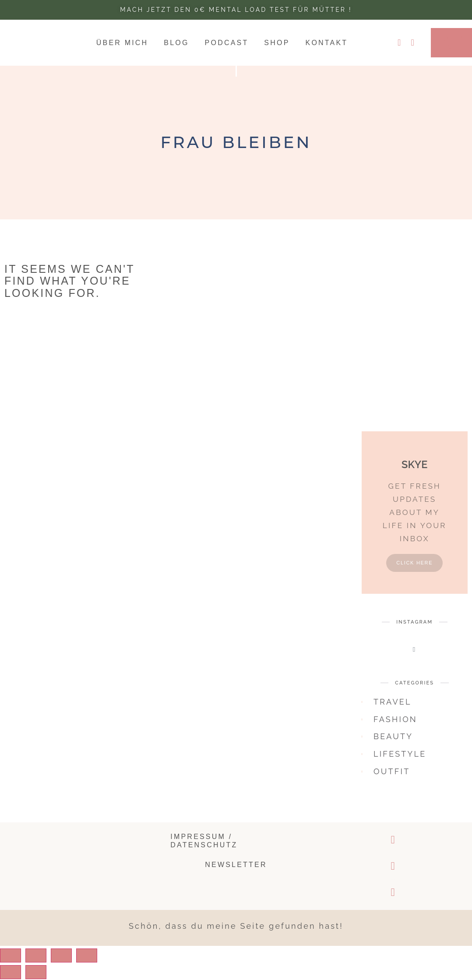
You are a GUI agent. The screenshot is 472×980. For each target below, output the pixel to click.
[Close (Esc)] (14, 962)
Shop (277, 44)
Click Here (414, 569)
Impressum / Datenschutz (204, 846)
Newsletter (236, 871)
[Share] (45, 962)
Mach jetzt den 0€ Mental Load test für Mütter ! (236, 10)
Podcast (227, 44)
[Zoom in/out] (108, 962)
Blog (176, 44)
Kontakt (327, 44)
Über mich (122, 44)
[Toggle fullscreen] (77, 962)
